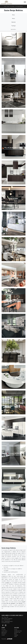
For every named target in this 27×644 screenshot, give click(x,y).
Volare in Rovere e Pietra (14, 148)
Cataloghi (16, 635)
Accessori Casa (17, 632)
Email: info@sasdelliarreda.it (7, 621)
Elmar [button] (14, 15)
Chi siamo (4, 629)
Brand (15, 634)
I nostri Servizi (4, 631)
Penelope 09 (14, 531)
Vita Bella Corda (14, 97)
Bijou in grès (14, 199)
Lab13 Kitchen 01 (14, 45)
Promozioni (4, 634)
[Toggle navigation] (25, 2)
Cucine (8, 6)
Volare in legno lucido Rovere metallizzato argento (14, 454)
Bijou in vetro (13, 224)
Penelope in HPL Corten (14, 275)
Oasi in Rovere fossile (14, 352)
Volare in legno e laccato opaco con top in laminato (14, 301)
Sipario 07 (14, 480)
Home (5, 6)
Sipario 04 (14, 505)
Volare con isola (14, 122)
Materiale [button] (13, 22)
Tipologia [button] (14, 26)
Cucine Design (12, 6)
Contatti (3, 635)
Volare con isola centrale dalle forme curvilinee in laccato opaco (14, 326)
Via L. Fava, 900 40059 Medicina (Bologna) (7, 618)
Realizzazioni (4, 632)
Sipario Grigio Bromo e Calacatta (14, 71)
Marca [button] (13, 18)
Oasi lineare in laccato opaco (14, 403)
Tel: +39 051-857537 (6, 620)
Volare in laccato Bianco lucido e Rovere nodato (14, 378)
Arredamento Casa (18, 631)
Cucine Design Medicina (19, 6)
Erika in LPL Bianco (14, 250)
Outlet (16, 636)
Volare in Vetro (14, 173)
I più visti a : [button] (14, 29)
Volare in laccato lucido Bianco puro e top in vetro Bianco (14, 429)
